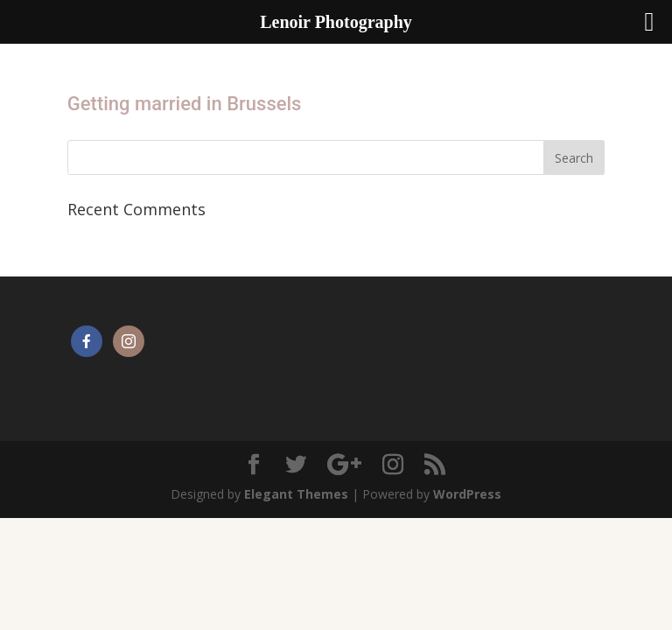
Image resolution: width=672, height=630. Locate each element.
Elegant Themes (296, 494)
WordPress (467, 494)
